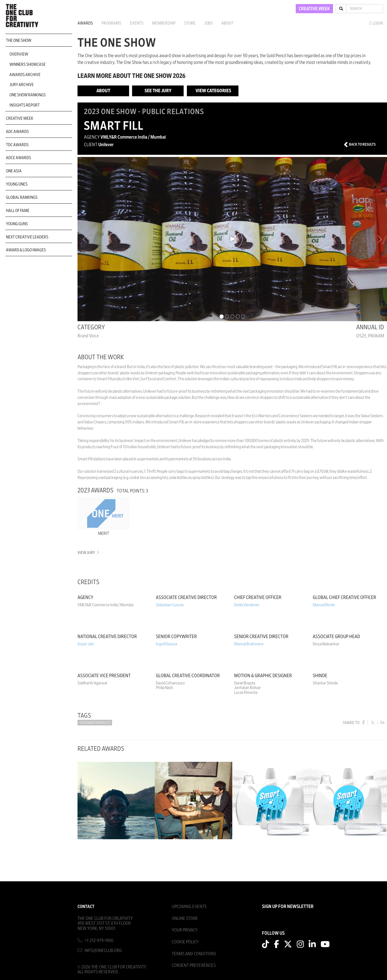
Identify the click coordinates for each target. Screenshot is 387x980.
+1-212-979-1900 (99, 940)
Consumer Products (95, 723)
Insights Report (25, 105)
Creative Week (20, 118)
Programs (111, 23)
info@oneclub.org (103, 950)
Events (137, 23)
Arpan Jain (86, 644)
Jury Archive (22, 85)
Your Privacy (185, 930)
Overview (19, 54)
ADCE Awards (18, 158)
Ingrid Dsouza (166, 644)
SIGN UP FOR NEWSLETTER (288, 907)
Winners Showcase (28, 64)
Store (190, 23)
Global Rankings (22, 197)
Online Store (185, 918)
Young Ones (17, 184)
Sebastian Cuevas (170, 605)
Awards (85, 23)
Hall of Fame (18, 211)
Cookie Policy (185, 942)
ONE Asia (14, 171)
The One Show (19, 40)
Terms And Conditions (194, 954)
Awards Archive (25, 75)
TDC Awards (17, 145)
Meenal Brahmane (249, 644)
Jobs (208, 23)
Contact (86, 907)
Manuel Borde (324, 605)
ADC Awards (17, 132)
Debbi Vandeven (247, 605)
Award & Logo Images (26, 250)
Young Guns (17, 224)
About (227, 23)
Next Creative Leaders (27, 237)
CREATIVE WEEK (314, 9)
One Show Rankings (28, 95)
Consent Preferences (194, 965)
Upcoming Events (189, 907)
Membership (164, 23)
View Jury (88, 553)
